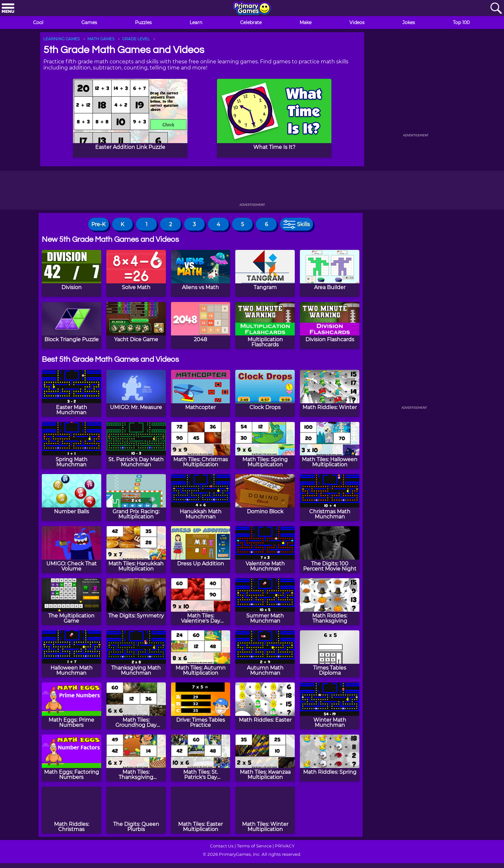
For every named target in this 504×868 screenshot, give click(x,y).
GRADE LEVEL (136, 39)
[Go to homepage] (252, 9)
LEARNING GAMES (62, 39)
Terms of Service (254, 846)
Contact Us (222, 846)
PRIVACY (285, 846)
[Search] (496, 9)
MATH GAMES (101, 39)
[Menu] (8, 9)
